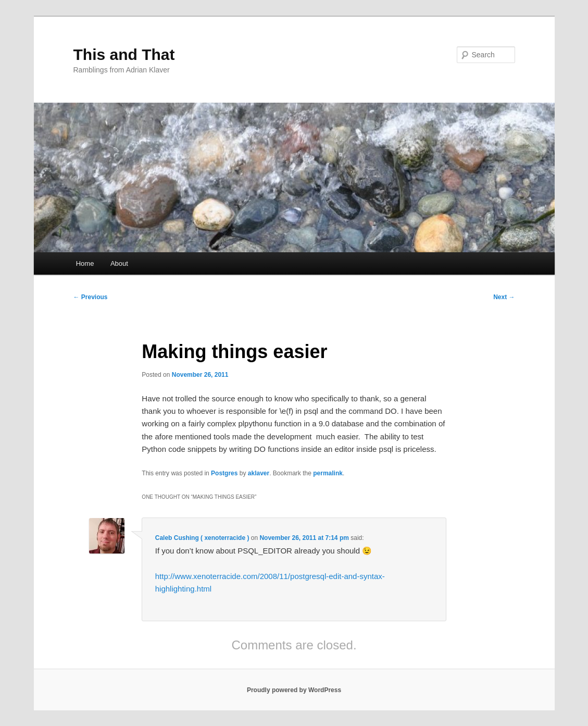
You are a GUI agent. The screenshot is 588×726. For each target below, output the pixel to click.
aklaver (259, 473)
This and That (124, 54)
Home (85, 263)
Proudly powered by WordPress (294, 690)
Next (504, 297)
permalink (328, 473)
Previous (91, 297)
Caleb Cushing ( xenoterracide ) (202, 538)
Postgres (224, 473)
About (119, 263)
